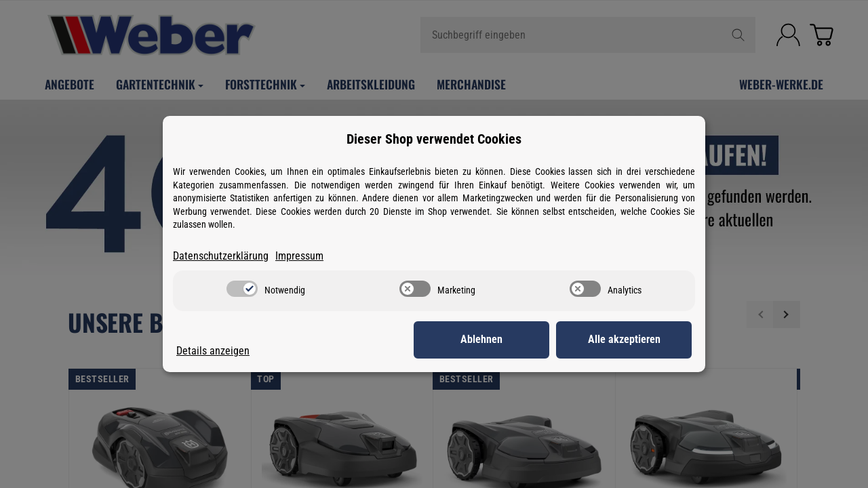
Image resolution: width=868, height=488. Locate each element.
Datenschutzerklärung (221, 256)
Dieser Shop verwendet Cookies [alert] (434, 139)
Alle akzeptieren (624, 339)
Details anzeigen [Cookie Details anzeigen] (213, 351)
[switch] (242, 289)
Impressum (299, 256)
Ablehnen (481, 339)
